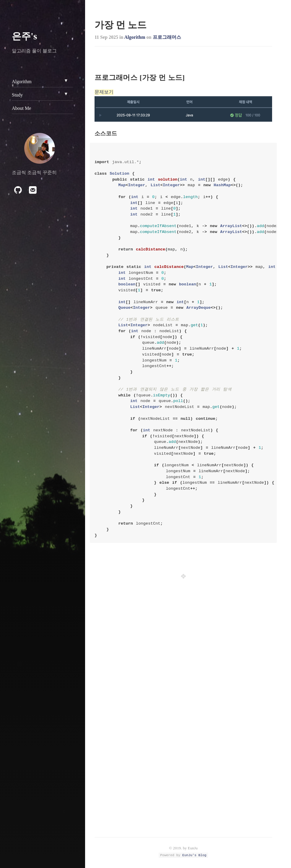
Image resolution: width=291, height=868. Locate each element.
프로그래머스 (167, 37)
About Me (21, 108)
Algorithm (135, 37)
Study (17, 95)
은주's (24, 36)
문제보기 (104, 92)
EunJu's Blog (194, 855)
